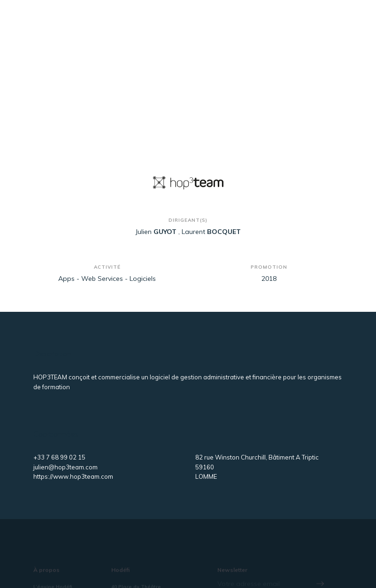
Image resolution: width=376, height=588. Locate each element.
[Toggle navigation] (327, 27)
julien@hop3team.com (65, 467)
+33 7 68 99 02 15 (59, 457)
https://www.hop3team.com (73, 476)
